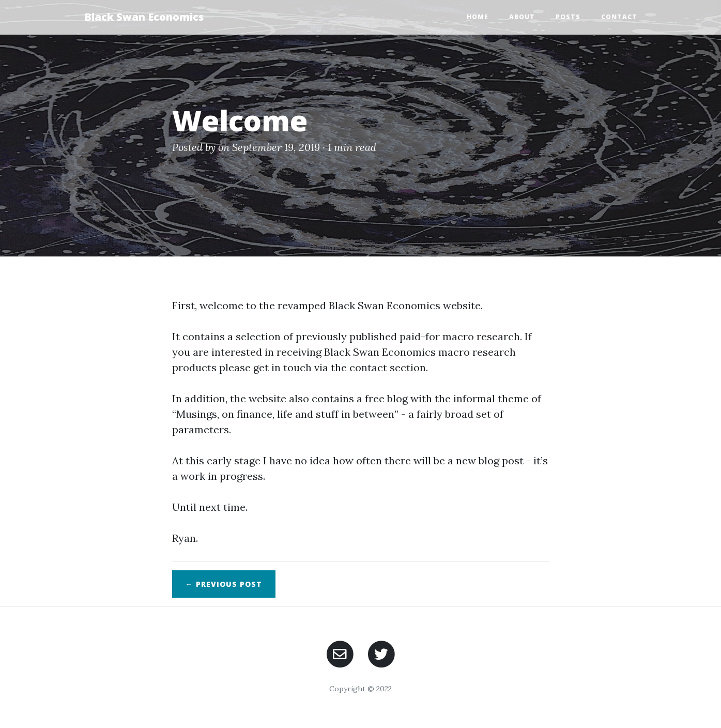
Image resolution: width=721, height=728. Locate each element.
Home (478, 17)
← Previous (224, 584)
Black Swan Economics (144, 17)
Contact (619, 17)
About (522, 17)
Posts (568, 17)
